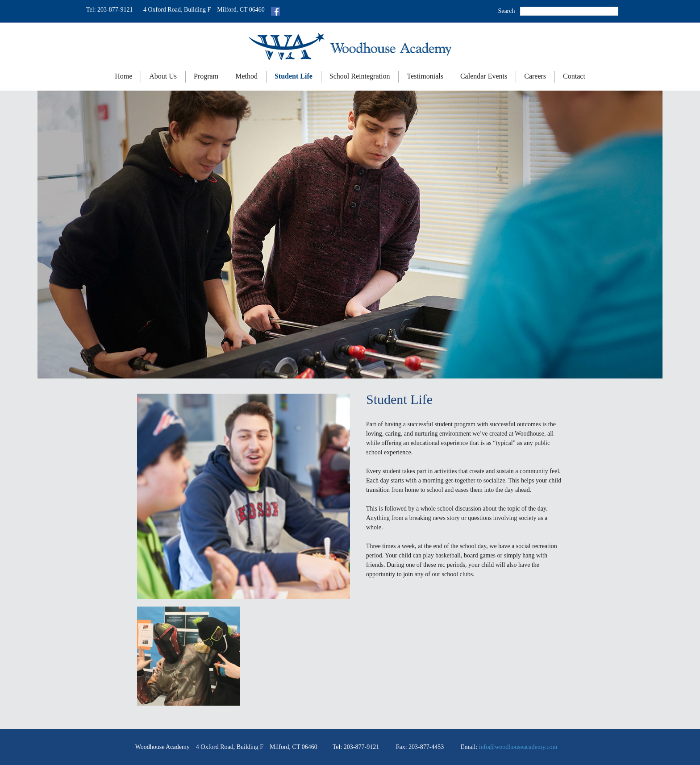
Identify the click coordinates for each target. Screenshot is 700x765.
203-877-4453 (426, 747)
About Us (163, 76)
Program (206, 76)
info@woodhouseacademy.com (518, 747)
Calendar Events (484, 76)
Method (246, 76)
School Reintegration (360, 76)
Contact (574, 76)
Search (506, 11)
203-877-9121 (361, 747)
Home (123, 76)
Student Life (294, 76)
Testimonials (425, 76)
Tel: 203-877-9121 (109, 10)
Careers (535, 76)
